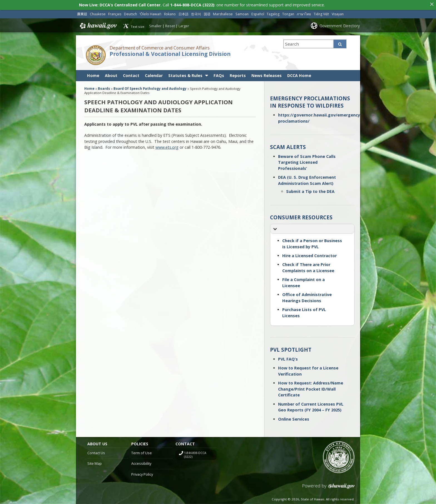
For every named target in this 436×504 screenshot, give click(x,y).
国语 (207, 13)
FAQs (219, 74)
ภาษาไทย (304, 13)
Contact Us (96, 451)
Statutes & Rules (185, 74)
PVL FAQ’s (288, 358)
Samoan (242, 13)
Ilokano (170, 13)
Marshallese (223, 13)
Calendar (154, 74)
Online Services (294, 418)
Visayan (338, 13)
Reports (238, 74)
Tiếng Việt (321, 13)
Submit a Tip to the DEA (310, 190)
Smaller (155, 24)
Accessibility (141, 462)
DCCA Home (299, 74)
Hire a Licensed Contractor (309, 255)
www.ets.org (167, 146)
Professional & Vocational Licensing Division (170, 53)
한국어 (196, 13)
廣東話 (82, 13)
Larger (184, 24)
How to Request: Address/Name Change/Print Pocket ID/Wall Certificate (311, 388)
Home (93, 74)
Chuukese (98, 13)
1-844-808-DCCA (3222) (195, 454)
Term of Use (142, 451)
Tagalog (273, 13)
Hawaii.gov (98, 25)
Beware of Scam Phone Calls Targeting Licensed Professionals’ (307, 161)
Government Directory (340, 24)
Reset (170, 24)
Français (115, 13)
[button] (312, 228)
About (111, 74)
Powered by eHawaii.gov (329, 487)
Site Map (95, 462)
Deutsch (131, 13)
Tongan (288, 13)
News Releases (267, 74)
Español (258, 13)
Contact (131, 74)
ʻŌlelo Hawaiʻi (150, 13)
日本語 (184, 13)
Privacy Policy (142, 473)
